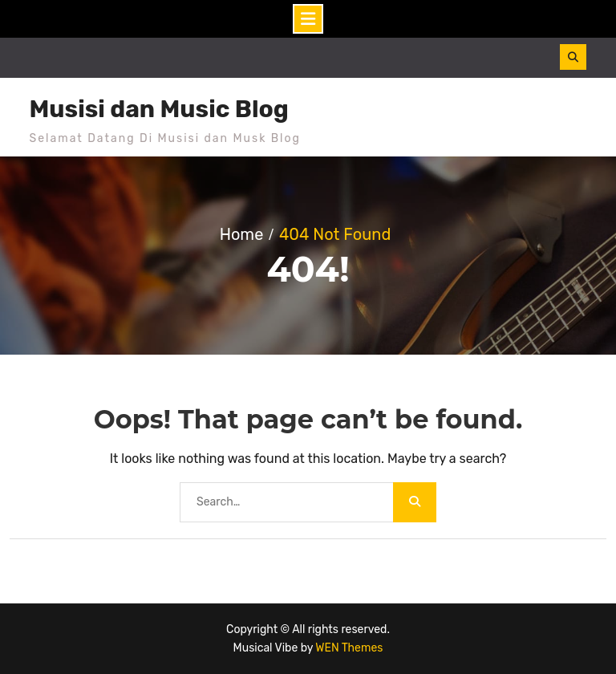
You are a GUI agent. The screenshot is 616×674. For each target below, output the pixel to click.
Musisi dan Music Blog (159, 109)
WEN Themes (349, 648)
